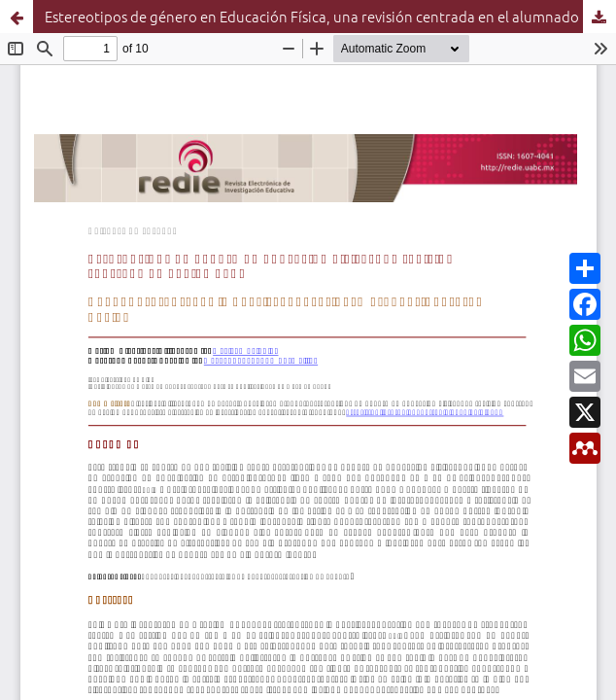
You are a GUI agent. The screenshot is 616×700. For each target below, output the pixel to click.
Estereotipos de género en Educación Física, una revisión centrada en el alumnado (312, 16)
